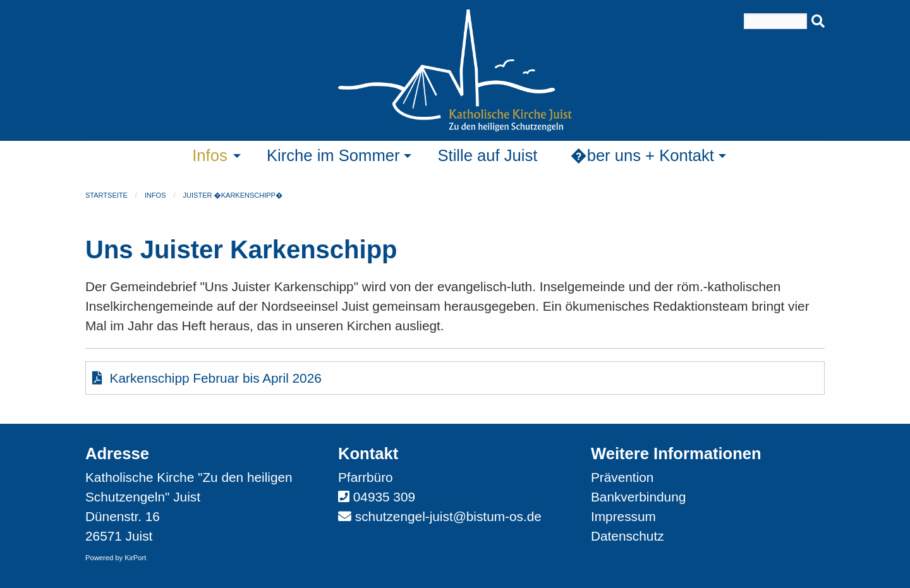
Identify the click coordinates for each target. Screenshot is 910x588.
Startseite (106, 195)
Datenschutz (628, 536)
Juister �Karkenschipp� (233, 195)
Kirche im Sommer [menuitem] (333, 155)
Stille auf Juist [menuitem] (487, 155)
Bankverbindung (638, 497)
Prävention (622, 477)
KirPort (135, 558)
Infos (155, 195)
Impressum (623, 516)
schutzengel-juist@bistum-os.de (448, 516)
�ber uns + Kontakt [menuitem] (642, 155)
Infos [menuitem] (210, 155)
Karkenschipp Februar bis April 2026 (207, 378)
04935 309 (384, 497)
